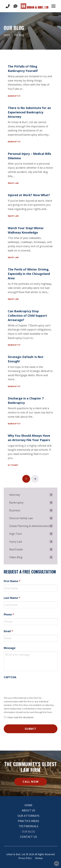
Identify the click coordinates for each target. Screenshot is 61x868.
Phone (9, 615)
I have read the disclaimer (20, 717)
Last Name (12, 598)
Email (8, 631)
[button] (54, 6)
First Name (12, 581)
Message (10, 648)
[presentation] (28, 687)
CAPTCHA (10, 677)
